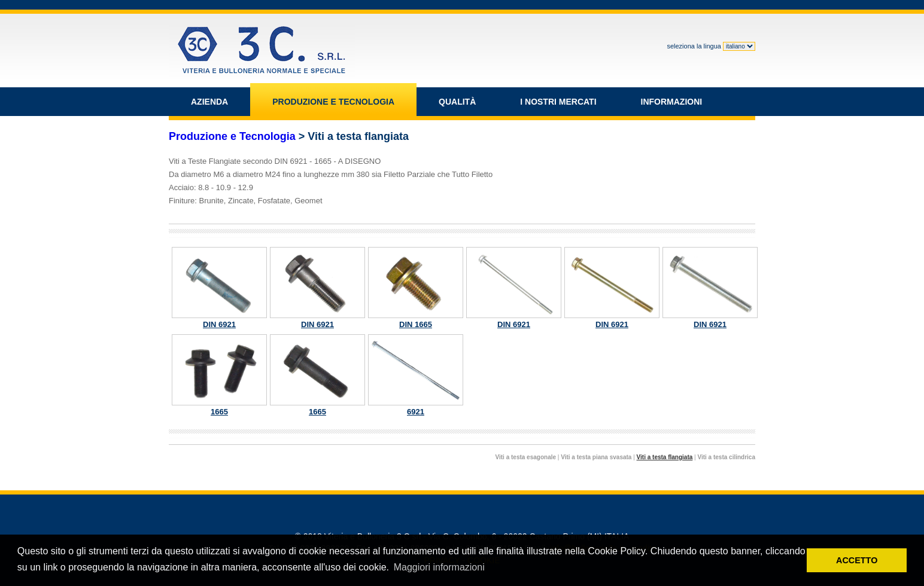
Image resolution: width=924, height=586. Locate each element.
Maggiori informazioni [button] (439, 567)
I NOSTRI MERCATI (558, 102)
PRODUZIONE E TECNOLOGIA (333, 102)
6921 (416, 375)
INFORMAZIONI (672, 102)
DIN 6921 (219, 288)
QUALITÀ (457, 102)
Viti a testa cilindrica (726, 457)
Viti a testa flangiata (665, 457)
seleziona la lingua (711, 46)
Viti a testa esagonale (526, 457)
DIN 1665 (416, 288)
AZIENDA (209, 102)
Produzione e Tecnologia (232, 136)
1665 (219, 375)
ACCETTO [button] (857, 560)
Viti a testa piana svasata (596, 457)
